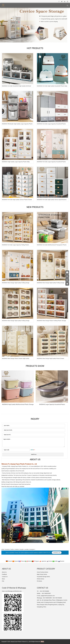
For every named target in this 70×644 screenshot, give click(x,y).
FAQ (3, 581)
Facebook (59, 1)
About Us (4, 572)
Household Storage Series (43, 577)
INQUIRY (35, 419)
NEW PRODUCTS (35, 207)
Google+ (67, 1)
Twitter (62, 1)
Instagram (32, 549)
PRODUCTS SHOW (35, 366)
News (3, 579)
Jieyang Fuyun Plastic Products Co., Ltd (20, 642)
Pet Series (39, 581)
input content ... (34, 442)
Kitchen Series (40, 579)
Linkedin (65, 1)
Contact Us (5, 577)
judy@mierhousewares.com (48, 596)
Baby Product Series (42, 574)
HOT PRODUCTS (35, 48)
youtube (27, 549)
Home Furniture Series (42, 572)
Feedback (4, 574)
